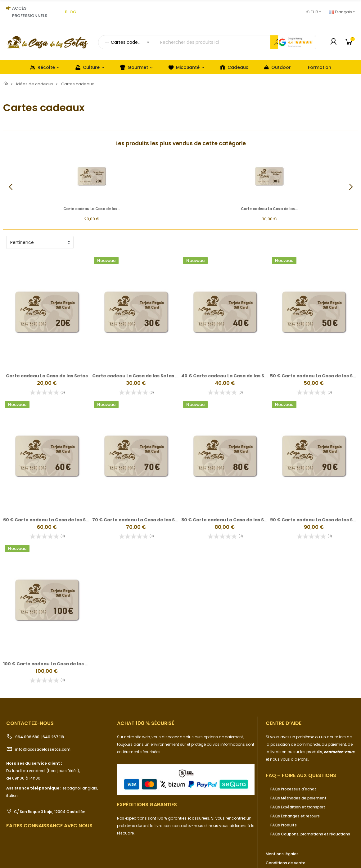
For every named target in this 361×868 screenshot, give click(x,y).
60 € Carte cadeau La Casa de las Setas (50, 520)
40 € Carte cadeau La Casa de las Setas (228, 376)
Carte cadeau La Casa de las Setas (47, 376)
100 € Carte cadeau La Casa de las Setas (51, 664)
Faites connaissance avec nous (49, 826)
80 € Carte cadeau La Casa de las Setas (228, 520)
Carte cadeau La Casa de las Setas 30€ (138, 376)
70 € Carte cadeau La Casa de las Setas (139, 520)
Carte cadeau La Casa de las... (92, 209)
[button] (351, 187)
